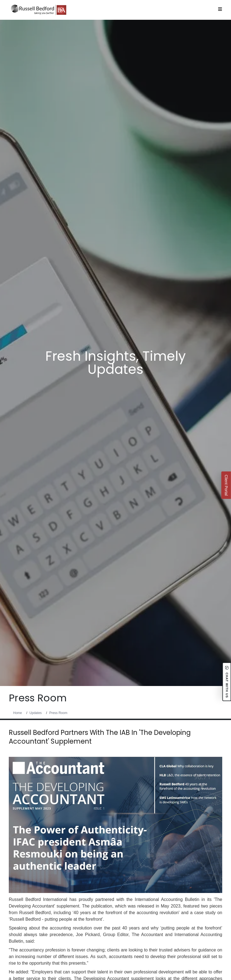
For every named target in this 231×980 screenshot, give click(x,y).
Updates (36, 713)
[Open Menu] (220, 9)
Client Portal (226, 485)
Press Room (58, 713)
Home (18, 713)
